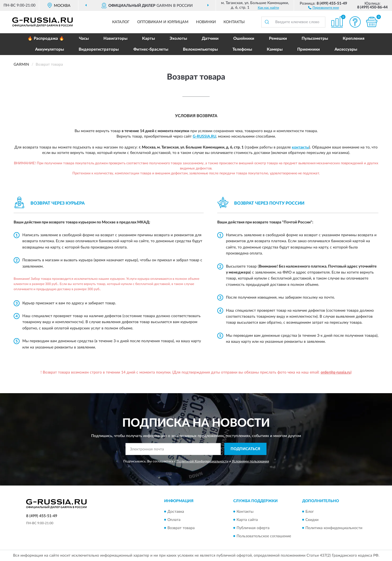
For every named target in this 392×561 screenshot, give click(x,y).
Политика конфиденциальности (334, 528)
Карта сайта (247, 520)
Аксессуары (346, 49)
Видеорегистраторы (99, 49)
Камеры (275, 49)
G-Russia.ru (204, 137)
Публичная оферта (253, 528)
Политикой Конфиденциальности (203, 461)
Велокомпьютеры (200, 49)
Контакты (234, 22)
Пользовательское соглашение (264, 536)
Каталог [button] (121, 22)
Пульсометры (315, 39)
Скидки (312, 520)
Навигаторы (115, 39)
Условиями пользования (250, 461)
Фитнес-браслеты (151, 49)
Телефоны (242, 49)
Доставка (176, 512)
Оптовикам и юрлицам (163, 22)
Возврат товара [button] (181, 528)
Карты (148, 39)
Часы (84, 39)
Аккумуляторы (50, 49)
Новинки (206, 22)
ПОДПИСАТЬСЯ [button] (245, 449)
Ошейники (244, 39)
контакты (300, 147)
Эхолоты (178, 39)
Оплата (174, 520)
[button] (324, 7)
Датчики (210, 39)
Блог (310, 512)
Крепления (354, 39)
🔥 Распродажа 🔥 (46, 39)
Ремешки (278, 39)
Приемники (309, 49)
